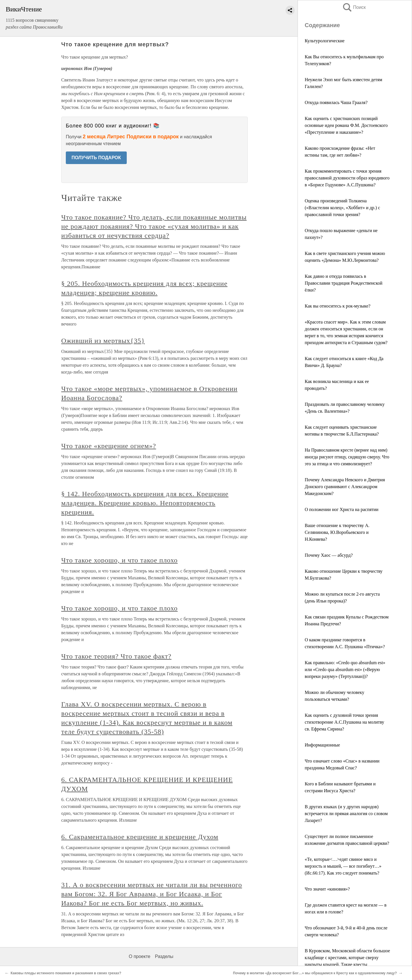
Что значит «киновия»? (327, 889)
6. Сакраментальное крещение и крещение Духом (140, 837)
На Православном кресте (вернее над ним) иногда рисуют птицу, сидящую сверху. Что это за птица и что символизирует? (347, 457)
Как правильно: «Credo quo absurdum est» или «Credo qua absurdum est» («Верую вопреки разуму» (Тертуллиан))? (345, 669)
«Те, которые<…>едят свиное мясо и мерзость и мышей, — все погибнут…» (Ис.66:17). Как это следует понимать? (343, 866)
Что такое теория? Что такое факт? (116, 656)
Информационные (322, 745)
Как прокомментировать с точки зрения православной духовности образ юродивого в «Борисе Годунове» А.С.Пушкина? (347, 178)
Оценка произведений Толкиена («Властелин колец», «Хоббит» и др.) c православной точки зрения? (342, 208)
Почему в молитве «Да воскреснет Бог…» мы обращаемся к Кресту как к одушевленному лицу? (315, 973)
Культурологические (325, 41)
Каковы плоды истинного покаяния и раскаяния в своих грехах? (66, 973)
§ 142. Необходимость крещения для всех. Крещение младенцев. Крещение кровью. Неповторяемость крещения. (145, 503)
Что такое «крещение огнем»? (109, 446)
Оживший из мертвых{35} (103, 341)
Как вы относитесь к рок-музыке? (338, 306)
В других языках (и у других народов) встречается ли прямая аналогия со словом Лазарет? (346, 814)
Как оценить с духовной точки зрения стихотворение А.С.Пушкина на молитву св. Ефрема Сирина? (344, 722)
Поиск (354, 7)
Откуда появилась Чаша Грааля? (336, 102)
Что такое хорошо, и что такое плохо (119, 560)
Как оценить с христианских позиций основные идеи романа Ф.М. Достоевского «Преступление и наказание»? (346, 125)
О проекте (139, 956)
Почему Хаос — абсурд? (329, 555)
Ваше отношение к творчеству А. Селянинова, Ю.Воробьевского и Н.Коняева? (337, 532)
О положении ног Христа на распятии (342, 509)
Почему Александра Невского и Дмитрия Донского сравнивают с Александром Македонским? (345, 487)
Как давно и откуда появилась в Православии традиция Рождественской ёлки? (343, 283)
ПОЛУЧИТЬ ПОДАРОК (96, 158)
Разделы (164, 956)
